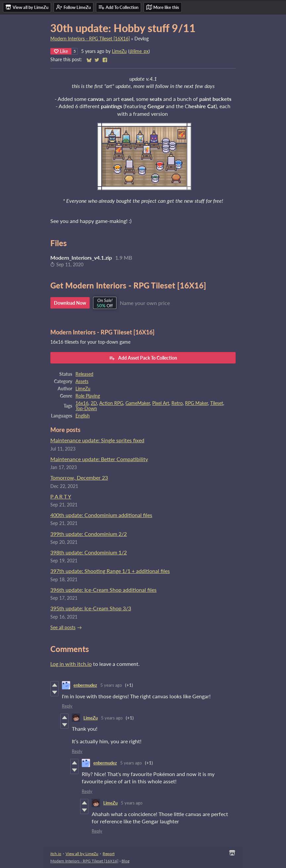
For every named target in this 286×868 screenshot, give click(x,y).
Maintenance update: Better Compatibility (99, 459)
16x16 (82, 403)
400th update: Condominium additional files (101, 515)
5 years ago (111, 685)
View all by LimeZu (82, 854)
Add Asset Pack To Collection (143, 358)
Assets (82, 381)
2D (94, 403)
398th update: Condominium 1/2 (89, 552)
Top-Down (86, 409)
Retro (177, 403)
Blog (125, 861)
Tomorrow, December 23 (79, 477)
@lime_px (139, 51)
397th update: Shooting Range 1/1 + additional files (110, 571)
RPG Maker (196, 403)
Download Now (70, 303)
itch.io (56, 854)
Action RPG (111, 403)
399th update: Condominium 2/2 (89, 534)
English (83, 416)
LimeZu (119, 51)
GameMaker (138, 403)
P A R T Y (61, 496)
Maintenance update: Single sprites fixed (97, 440)
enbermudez (85, 685)
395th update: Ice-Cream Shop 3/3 (91, 608)
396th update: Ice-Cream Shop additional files (103, 590)
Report (109, 854)
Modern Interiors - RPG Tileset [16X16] (90, 39)
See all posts (63, 628)
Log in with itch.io (71, 664)
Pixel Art (161, 403)
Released (84, 374)
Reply (67, 706)
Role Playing (88, 396)
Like (61, 51)
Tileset (217, 403)
